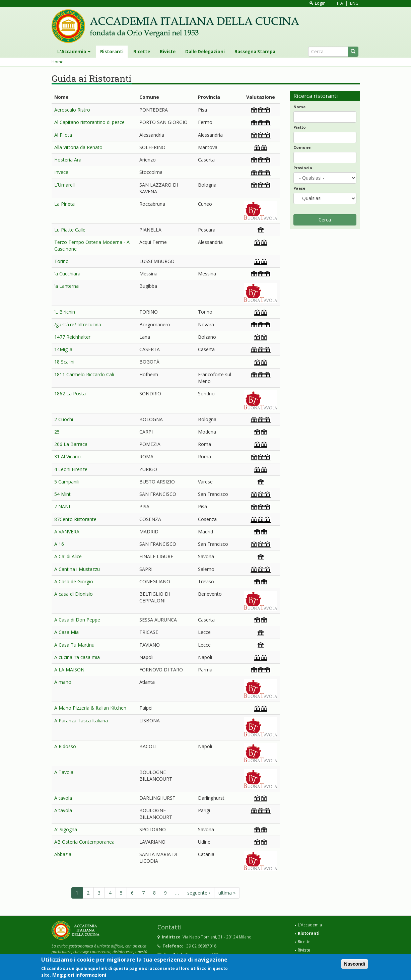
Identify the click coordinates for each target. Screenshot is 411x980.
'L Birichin (65, 312)
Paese (299, 188)
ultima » (227, 893)
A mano (63, 682)
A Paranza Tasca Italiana (81, 721)
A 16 (59, 544)
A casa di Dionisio (74, 594)
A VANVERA (67, 532)
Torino (61, 261)
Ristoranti (112, 52)
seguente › (199, 893)
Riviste (168, 52)
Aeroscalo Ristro (72, 110)
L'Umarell (64, 185)
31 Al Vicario (67, 456)
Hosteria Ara (68, 160)
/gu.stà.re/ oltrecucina (78, 324)
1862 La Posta (70, 394)
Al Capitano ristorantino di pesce (89, 122)
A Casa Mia (66, 632)
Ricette (142, 52)
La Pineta (64, 204)
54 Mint (62, 494)
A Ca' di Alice (68, 556)
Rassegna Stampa (255, 52)
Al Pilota (63, 135)
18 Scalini (64, 362)
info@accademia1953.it (199, 955)
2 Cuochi (64, 419)
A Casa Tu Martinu (74, 645)
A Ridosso (65, 746)
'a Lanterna (66, 286)
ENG (354, 3)
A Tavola (64, 772)
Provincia (303, 168)
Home (58, 62)
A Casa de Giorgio (74, 581)
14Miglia (63, 349)
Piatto (300, 127)
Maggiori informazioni (79, 976)
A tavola (63, 798)
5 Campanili (67, 482)
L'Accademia (74, 52)
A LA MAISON (69, 670)
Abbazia (63, 854)
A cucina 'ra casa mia (77, 657)
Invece (61, 172)
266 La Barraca (71, 444)
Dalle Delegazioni (205, 52)
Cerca (325, 220)
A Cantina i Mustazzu (77, 569)
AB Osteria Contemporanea (84, 842)
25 (57, 432)
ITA (340, 3)
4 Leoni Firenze (71, 469)
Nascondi (355, 965)
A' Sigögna (66, 829)
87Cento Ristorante (75, 519)
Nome (299, 107)
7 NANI (62, 506)
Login (318, 3)
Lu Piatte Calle (70, 230)
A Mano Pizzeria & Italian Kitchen (90, 708)
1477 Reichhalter (72, 337)
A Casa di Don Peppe (77, 620)
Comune (302, 147)
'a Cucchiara (67, 274)
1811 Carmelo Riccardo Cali (84, 374)
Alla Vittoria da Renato (78, 147)
